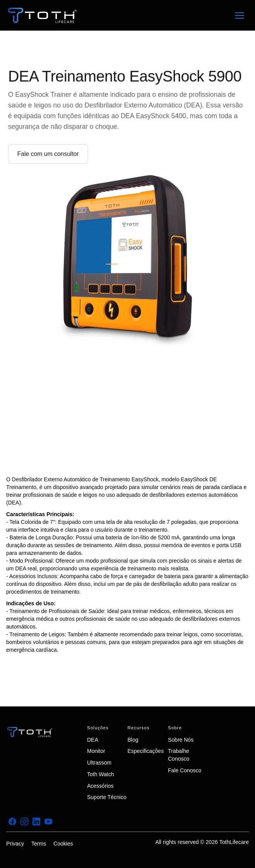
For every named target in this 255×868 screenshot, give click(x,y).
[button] (240, 15)
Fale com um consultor (51, 153)
